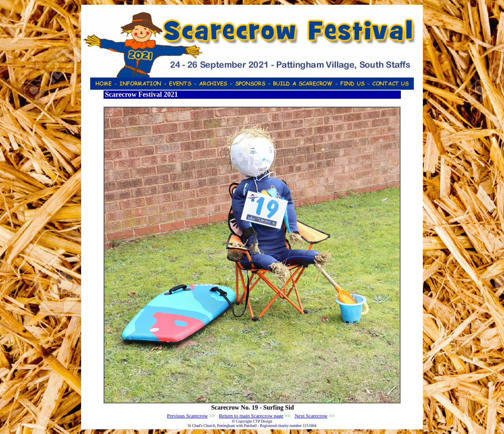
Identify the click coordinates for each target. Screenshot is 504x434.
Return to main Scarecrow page (251, 416)
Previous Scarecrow (187, 416)
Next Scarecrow (311, 416)
